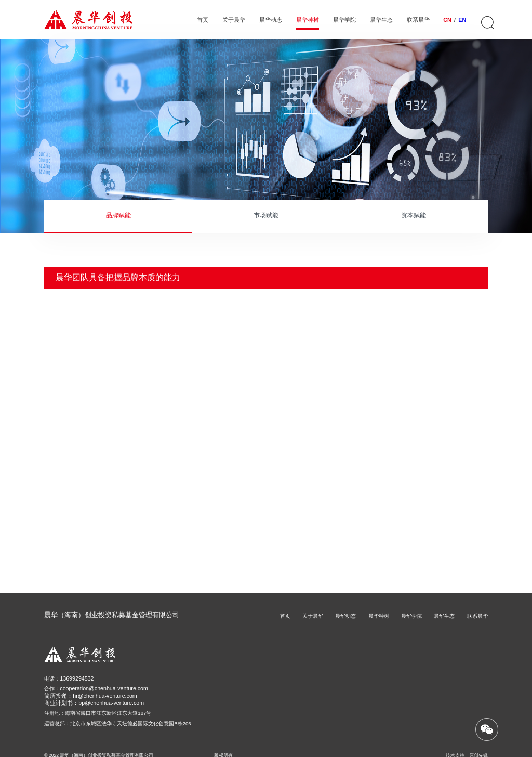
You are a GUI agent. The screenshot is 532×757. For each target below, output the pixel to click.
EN (462, 20)
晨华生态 (381, 20)
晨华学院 (344, 20)
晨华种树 (308, 20)
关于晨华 (234, 20)
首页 (203, 20)
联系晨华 (418, 20)
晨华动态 (271, 20)
